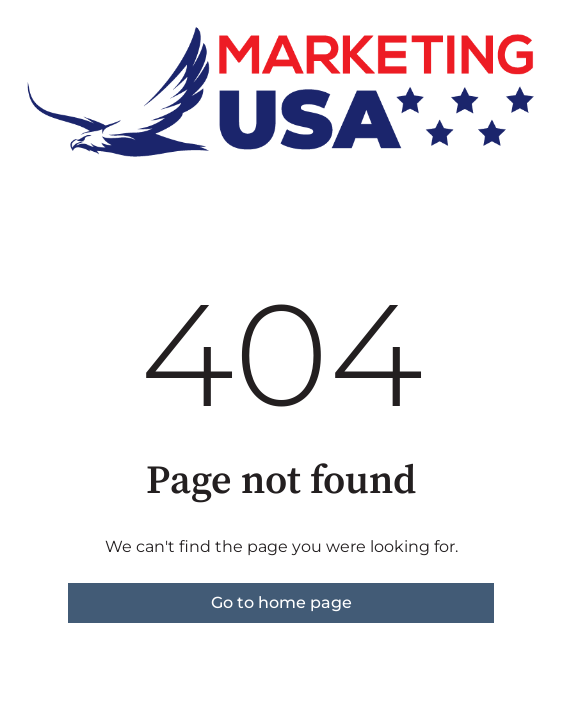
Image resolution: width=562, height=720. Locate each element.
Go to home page (281, 602)
